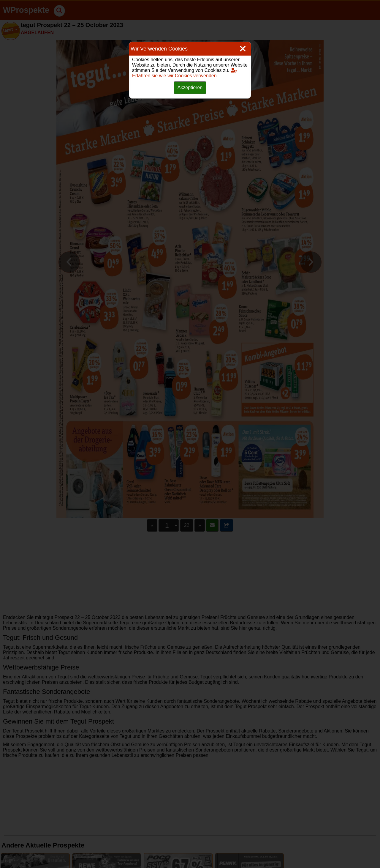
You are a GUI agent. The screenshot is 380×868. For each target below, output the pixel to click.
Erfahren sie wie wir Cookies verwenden (184, 73)
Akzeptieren (190, 88)
